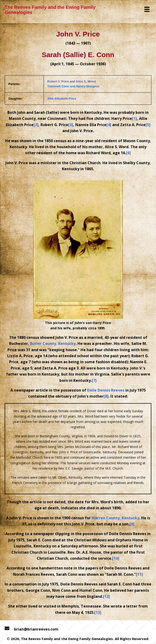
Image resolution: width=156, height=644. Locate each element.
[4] (109, 125)
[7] (94, 380)
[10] (116, 558)
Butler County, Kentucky (53, 343)
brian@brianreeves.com (36, 629)
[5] (148, 125)
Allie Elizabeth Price (62, 99)
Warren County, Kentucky (115, 518)
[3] (71, 125)
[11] (139, 574)
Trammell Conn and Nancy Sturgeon (73, 86)
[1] (134, 118)
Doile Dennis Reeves (106, 390)
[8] (106, 396)
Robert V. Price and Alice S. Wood (71, 81)
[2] (36, 125)
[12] (106, 596)
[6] (128, 153)
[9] (132, 524)
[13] (98, 612)
